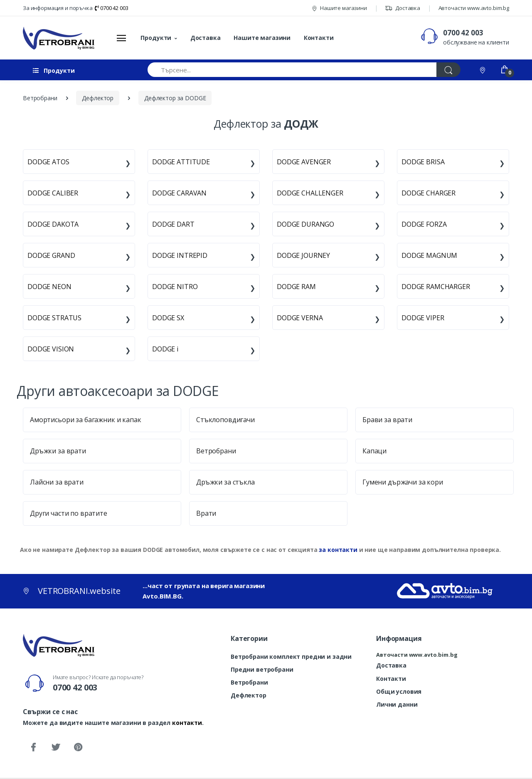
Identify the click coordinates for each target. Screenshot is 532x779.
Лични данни (397, 704)
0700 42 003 (111, 8)
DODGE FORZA (424, 224)
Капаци (374, 451)
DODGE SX (168, 318)
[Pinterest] (78, 747)
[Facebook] (33, 747)
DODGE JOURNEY (303, 255)
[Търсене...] (292, 70)
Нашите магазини (339, 8)
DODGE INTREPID (180, 255)
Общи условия (399, 691)
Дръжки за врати (58, 451)
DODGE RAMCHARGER (436, 287)
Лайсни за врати (57, 482)
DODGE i (165, 349)
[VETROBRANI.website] (59, 38)
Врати (206, 513)
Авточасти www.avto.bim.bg (474, 8)
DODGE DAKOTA (53, 224)
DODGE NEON (49, 287)
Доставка (403, 8)
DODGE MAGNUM (429, 255)
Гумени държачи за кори (403, 482)
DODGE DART (173, 224)
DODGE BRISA (423, 162)
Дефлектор (249, 695)
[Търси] (448, 70)
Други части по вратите (69, 513)
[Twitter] (56, 747)
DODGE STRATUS (54, 318)
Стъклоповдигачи (225, 420)
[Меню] (121, 38)
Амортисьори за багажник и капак (86, 420)
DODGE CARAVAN (179, 193)
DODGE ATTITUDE (181, 162)
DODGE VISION (51, 349)
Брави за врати (387, 420)
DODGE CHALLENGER (310, 193)
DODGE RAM (296, 287)
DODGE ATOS (48, 162)
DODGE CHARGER (429, 193)
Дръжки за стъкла (225, 482)
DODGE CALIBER (53, 193)
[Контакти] (483, 70)
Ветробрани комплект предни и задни (291, 657)
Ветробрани (216, 451)
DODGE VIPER (423, 318)
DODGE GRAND (51, 255)
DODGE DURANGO (305, 224)
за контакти (338, 550)
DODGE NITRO (175, 287)
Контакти (319, 38)
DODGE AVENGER (304, 162)
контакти (187, 723)
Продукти (156, 38)
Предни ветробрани (262, 669)
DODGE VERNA (300, 318)
